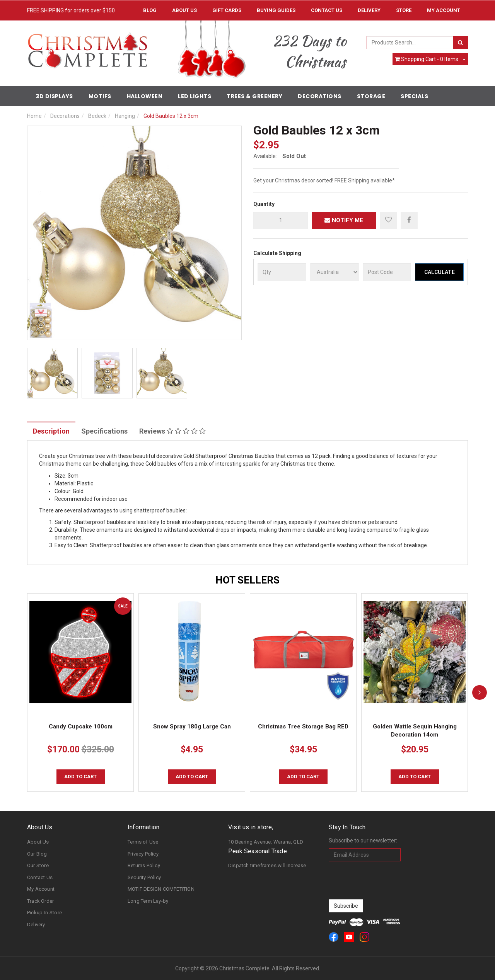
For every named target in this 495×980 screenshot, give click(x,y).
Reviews (172, 431)
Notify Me (344, 220)
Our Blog (37, 854)
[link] (334, 937)
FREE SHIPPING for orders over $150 (71, 10)
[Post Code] (387, 272)
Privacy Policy (143, 854)
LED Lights (195, 96)
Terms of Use (143, 842)
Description (51, 431)
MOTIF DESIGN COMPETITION (161, 889)
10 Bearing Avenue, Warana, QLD (266, 842)
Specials (414, 96)
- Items (427, 59)
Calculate (440, 272)
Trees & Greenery (254, 96)
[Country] (335, 272)
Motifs (100, 96)
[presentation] (387, 880)
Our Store (38, 865)
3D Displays (54, 96)
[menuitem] (409, 220)
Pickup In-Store (44, 913)
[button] (388, 220)
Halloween (145, 96)
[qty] (281, 220)
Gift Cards (227, 10)
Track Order (40, 901)
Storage (371, 96)
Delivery (369, 10)
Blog (150, 10)
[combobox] (410, 43)
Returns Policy (144, 865)
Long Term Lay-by (148, 901)
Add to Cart (80, 777)
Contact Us (327, 10)
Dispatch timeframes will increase (267, 865)
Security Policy (144, 877)
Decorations (320, 96)
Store (404, 10)
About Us (184, 10)
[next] (480, 692)
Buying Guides (276, 10)
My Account (41, 889)
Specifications (104, 431)
